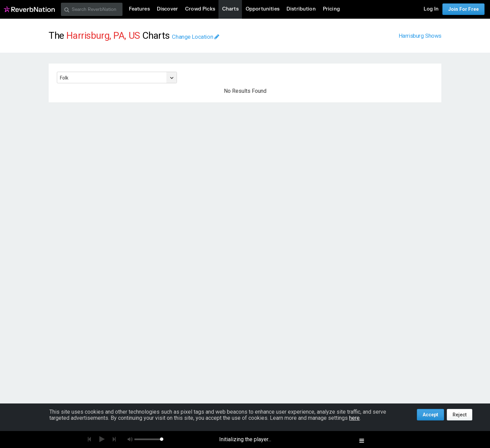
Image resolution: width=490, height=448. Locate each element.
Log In (431, 9)
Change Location (195, 37)
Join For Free (463, 9)
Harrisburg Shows (420, 36)
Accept (430, 415)
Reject (460, 415)
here (354, 418)
